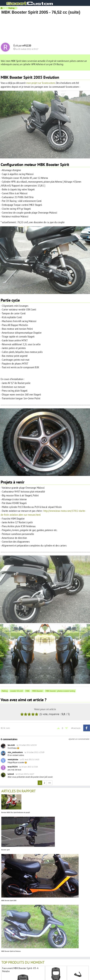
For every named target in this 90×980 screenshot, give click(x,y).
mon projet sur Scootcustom (41, 83)
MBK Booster (38, 691)
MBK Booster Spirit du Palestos (11, 951)
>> (50, 783)
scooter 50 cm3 (17, 691)
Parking (11, 8)
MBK (27, 691)
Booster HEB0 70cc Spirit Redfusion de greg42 (16, 812)
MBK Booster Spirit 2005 (9, 901)
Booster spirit (5, 850)
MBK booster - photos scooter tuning (60, 691)
